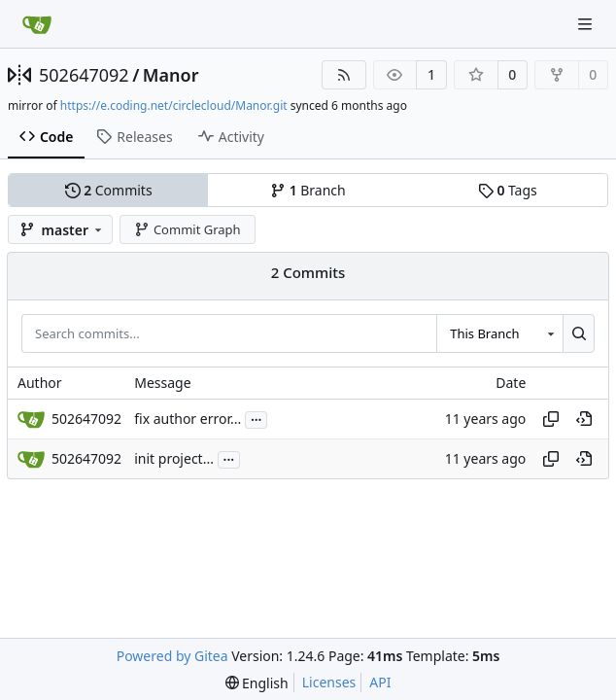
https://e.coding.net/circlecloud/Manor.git (174, 105)
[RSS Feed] (344, 75)
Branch (308, 190)
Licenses (329, 682)
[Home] (37, 24)
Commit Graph (187, 229)
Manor (171, 75)
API (380, 682)
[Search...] (579, 333)
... (257, 418)
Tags (508, 190)
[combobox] (499, 333)
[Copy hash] (551, 419)
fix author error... (188, 420)
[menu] (257, 683)
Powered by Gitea (172, 656)
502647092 (84, 75)
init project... (174, 459)
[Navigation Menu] (587, 24)
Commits (109, 190)
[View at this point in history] (584, 419)
